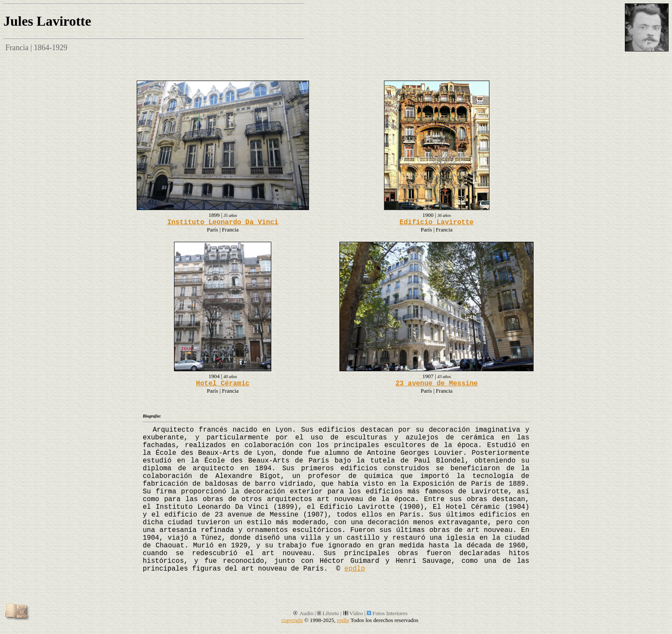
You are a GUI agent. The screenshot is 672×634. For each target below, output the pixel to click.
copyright (292, 620)
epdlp (354, 569)
